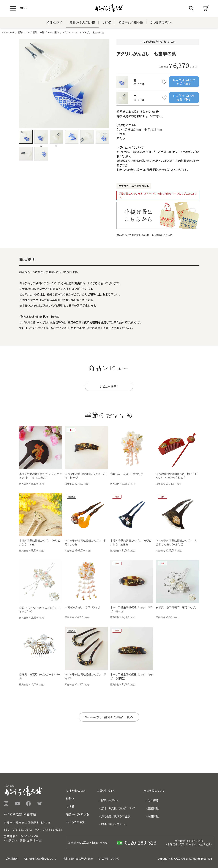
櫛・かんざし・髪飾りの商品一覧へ (109, 717)
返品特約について (162, 235)
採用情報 (153, 816)
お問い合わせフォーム (113, 824)
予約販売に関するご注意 (115, 816)
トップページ (8, 32)
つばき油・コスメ (76, 791)
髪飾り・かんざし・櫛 (82, 22)
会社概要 (153, 800)
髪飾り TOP (23, 32)
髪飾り (70, 799)
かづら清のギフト (161, 22)
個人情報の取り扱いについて (40, 859)
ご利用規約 (12, 859)
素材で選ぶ (53, 32)
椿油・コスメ (54, 22)
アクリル (66, 32)
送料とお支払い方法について (118, 808)
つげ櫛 (107, 22)
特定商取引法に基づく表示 (78, 859)
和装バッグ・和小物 (131, 22)
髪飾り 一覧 (38, 32)
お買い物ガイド (109, 800)
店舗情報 (153, 808)
